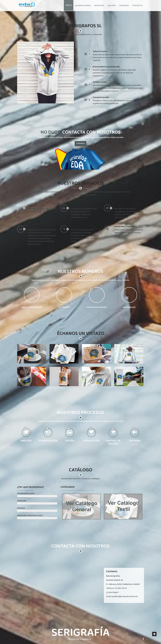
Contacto (137, 6)
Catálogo (124, 6)
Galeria (112, 6)
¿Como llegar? (112, 592)
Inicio (69, 5)
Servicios (99, 6)
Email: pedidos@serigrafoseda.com (122, 596)
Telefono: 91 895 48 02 (116, 588)
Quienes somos (83, 6)
